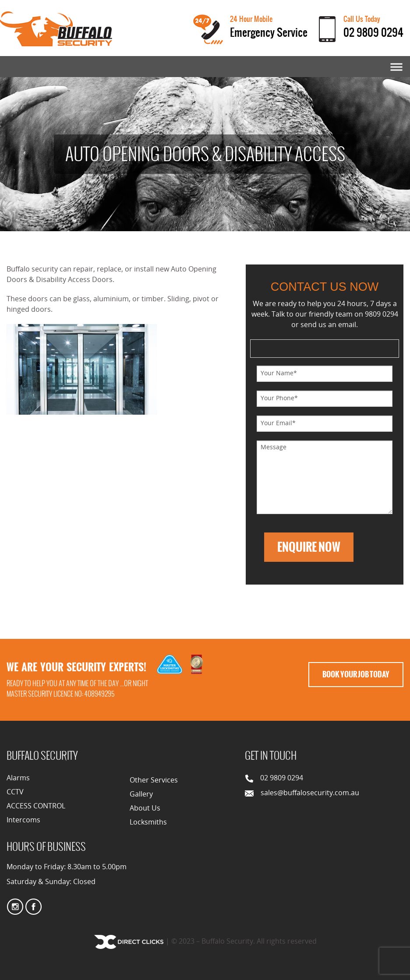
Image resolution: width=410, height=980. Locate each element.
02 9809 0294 (373, 32)
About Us (145, 809)
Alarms (18, 779)
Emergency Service (269, 32)
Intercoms (23, 821)
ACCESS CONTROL (36, 807)
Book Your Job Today (356, 674)
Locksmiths (148, 823)
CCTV (15, 793)
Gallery (141, 795)
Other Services (154, 781)
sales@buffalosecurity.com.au (310, 793)
